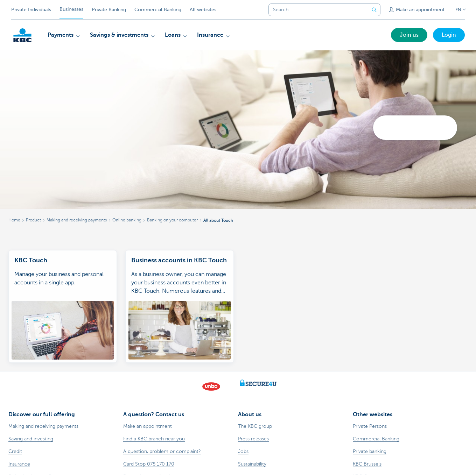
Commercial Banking (158, 10)
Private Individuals (31, 10)
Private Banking (109, 10)
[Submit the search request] (374, 10)
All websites (203, 10)
